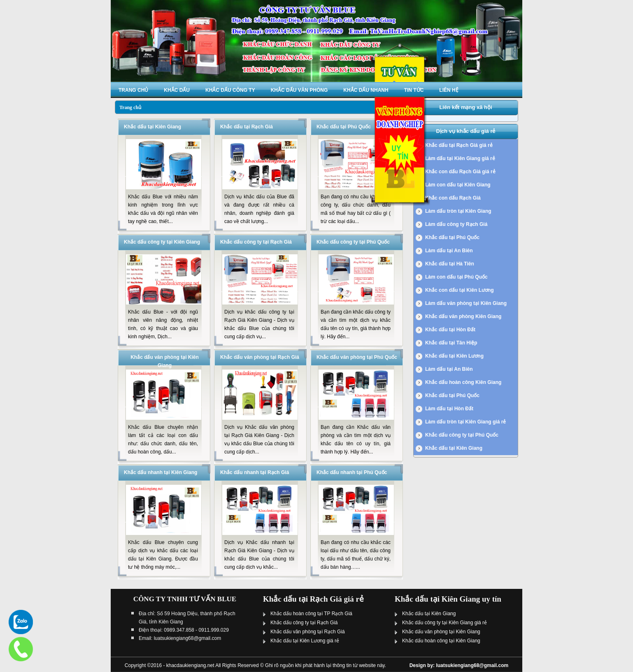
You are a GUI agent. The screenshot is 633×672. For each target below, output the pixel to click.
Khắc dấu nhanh (366, 90)
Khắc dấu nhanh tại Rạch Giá (255, 472)
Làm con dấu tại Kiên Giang (458, 185)
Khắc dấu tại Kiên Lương (454, 356)
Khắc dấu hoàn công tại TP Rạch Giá (311, 614)
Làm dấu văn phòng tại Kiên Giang (466, 303)
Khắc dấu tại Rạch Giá (247, 127)
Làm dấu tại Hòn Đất (449, 409)
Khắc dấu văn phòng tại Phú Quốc (357, 357)
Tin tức (414, 90)
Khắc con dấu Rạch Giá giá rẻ (460, 172)
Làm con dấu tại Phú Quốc (456, 277)
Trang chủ (133, 90)
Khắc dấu (177, 90)
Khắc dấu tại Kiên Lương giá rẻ (305, 641)
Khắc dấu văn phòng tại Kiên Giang (441, 632)
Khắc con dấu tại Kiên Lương (460, 290)
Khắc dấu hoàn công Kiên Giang (463, 382)
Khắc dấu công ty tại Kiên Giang (162, 242)
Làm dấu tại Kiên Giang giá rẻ (460, 158)
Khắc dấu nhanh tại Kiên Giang (161, 472)
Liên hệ (449, 90)
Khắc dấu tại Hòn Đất (450, 330)
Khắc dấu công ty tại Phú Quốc (353, 242)
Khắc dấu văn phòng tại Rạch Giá (260, 357)
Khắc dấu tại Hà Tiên (450, 264)
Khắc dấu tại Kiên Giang (152, 127)
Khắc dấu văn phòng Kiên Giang (463, 316)
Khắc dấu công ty (230, 90)
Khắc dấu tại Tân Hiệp (451, 343)
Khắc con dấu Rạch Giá (453, 198)
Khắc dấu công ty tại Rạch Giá (256, 242)
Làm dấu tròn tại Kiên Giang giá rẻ (465, 422)
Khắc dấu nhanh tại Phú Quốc (352, 472)
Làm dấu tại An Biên (449, 251)
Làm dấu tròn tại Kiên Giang (458, 211)
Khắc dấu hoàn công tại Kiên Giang (441, 641)
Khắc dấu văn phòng (299, 90)
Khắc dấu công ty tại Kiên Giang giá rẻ (444, 623)
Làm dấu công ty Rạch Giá (456, 224)
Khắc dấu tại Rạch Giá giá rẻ (459, 145)
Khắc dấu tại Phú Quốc (344, 127)
